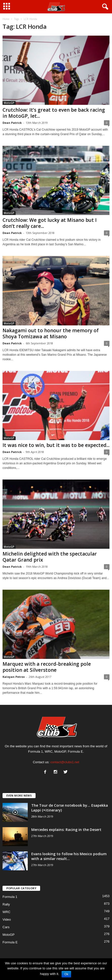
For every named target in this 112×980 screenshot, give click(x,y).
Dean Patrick (12, 123)
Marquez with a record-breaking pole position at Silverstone (47, 667)
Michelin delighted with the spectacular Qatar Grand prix (50, 557)
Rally (6, 904)
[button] (104, 7)
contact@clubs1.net (65, 762)
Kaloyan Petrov (14, 677)
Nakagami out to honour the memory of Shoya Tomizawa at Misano (51, 333)
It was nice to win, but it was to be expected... (56, 445)
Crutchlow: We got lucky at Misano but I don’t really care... (50, 223)
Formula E (10, 942)
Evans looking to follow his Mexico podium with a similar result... (69, 856)
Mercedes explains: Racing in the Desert (66, 830)
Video (7, 919)
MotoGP (9, 103)
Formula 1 (10, 897)
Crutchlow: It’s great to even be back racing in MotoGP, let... (54, 113)
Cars (6, 927)
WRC (6, 912)
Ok (66, 974)
